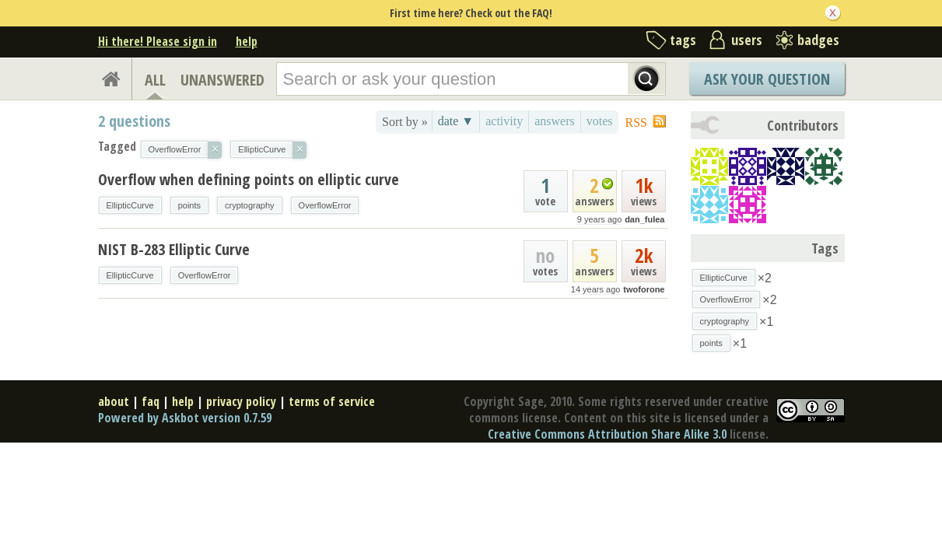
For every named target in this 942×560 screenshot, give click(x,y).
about (114, 401)
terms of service (332, 401)
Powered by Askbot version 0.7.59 (185, 418)
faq (151, 401)
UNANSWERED (222, 80)
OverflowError (325, 205)
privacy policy (241, 401)
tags (683, 40)
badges (818, 40)
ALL (155, 80)
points (189, 205)
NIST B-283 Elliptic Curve (174, 249)
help (247, 41)
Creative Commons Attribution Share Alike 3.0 (607, 434)
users (747, 40)
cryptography (250, 205)
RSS (636, 122)
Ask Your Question (767, 79)
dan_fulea (644, 219)
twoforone (644, 289)
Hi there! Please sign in (158, 41)
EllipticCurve (130, 205)
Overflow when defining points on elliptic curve (249, 179)
